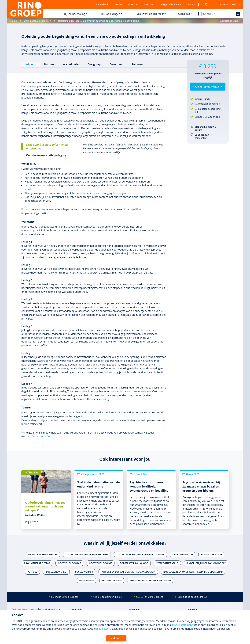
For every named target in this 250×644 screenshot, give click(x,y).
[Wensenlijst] (207, 5)
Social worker (84, 571)
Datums (49, 64)
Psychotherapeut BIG (37, 563)
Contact (191, 4)
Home (14, 21)
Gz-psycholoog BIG (69, 563)
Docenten (133, 4)
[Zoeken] (238, 14)
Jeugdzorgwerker (56, 571)
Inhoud (30, 64)
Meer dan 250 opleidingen (65, 596)
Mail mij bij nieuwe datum (205, 128)
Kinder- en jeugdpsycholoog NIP (206, 563)
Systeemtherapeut (167, 563)
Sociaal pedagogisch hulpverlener (87, 554)
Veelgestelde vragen (170, 4)
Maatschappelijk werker (43, 554)
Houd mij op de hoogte (206, 87)
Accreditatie (71, 64)
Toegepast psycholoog (134, 563)
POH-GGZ (32, 571)
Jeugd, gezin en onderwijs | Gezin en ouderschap (193, 571)
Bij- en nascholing (75, 14)
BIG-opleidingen (111, 14)
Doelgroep (94, 64)
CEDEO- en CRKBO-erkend (150, 596)
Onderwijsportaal (228, 4)
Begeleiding (86, 580)
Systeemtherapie (112, 580)
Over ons (149, 4)
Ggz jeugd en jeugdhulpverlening (150, 580)
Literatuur (137, 64)
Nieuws (118, 4)
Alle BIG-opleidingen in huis (107, 596)
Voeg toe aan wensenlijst (202, 136)
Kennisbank (102, 4)
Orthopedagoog (183, 554)
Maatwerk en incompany (151, 14)
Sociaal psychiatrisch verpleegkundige (140, 554)
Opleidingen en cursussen (38, 21)
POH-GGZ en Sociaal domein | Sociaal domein (128, 571)
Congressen (185, 14)
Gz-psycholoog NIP (101, 563)
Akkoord (116, 638)
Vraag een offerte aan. (46, 436)
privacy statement (182, 625)
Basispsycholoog (211, 554)
